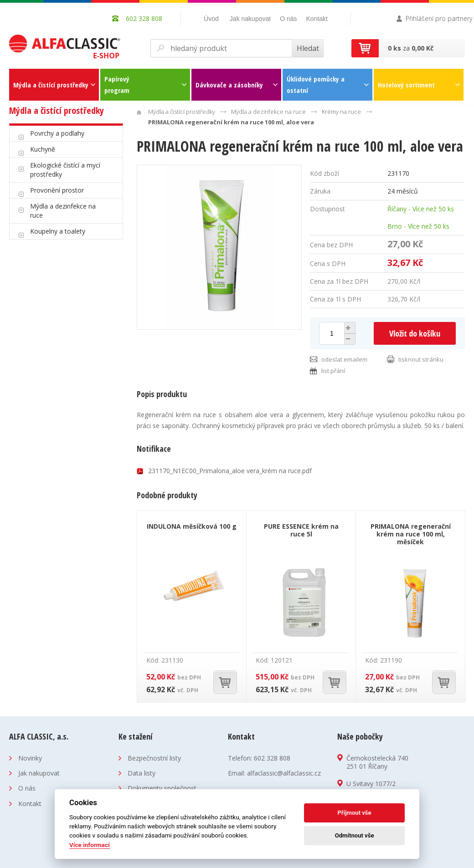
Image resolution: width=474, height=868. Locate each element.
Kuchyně (43, 149)
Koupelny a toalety (58, 231)
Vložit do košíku (415, 333)
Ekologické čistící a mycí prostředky (65, 170)
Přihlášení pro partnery (439, 18)
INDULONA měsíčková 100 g (192, 526)
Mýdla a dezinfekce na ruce (63, 211)
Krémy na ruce (341, 112)
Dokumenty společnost (162, 788)
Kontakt (317, 19)
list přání (333, 371)
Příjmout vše (355, 813)
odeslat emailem (344, 359)
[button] (349, 328)
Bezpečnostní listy (154, 758)
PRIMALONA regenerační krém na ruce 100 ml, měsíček (411, 534)
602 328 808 (272, 758)
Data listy (142, 773)
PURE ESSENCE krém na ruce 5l (301, 530)
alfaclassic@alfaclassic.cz (284, 773)
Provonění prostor (57, 190)
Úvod (211, 19)
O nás (288, 19)
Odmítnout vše (355, 835)
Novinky (30, 758)
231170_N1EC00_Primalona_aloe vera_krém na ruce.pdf (230, 471)
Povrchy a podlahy (57, 133)
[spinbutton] (332, 333)
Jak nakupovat (250, 19)
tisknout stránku (421, 359)
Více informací (90, 845)
